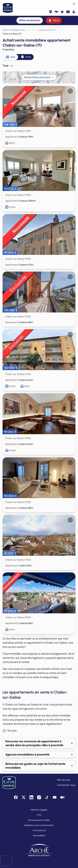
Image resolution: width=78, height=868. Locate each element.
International (39, 830)
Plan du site (63, 780)
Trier (8, 66)
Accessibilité (39, 836)
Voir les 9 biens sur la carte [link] (39, 77)
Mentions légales (39, 810)
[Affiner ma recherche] (30, 20)
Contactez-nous (66, 785)
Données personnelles (39, 820)
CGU (39, 815)
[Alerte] (54, 20)
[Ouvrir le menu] (74, 4)
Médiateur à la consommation (39, 825)
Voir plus (10, 731)
